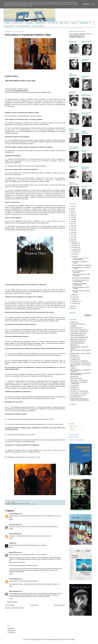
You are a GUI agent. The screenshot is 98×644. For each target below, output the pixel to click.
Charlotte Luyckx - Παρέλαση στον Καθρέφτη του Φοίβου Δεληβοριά (79, 399)
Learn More (86, 4)
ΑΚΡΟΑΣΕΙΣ (29, 23)
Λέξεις (72, 368)
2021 (72, 215)
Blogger (73, 640)
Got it (93, 4)
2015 (72, 228)
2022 (72, 213)
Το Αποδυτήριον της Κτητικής (78, 395)
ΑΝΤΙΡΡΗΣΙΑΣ (84, 23)
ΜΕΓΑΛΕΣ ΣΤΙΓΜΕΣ (24, 26)
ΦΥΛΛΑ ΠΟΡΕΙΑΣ (38, 26)
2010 (72, 239)
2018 (72, 222)
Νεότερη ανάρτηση (10, 605)
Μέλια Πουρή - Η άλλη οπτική (78, 380)
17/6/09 (11, 586)
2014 (72, 230)
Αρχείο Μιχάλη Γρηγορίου (77, 341)
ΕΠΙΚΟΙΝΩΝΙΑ (12, 632)
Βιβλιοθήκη (73, 345)
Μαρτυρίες (73, 376)
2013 (72, 233)
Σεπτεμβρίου (75, 250)
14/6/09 (11, 529)
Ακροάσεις (73, 322)
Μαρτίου (74, 299)
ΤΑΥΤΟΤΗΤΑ (11, 628)
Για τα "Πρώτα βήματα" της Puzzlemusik (78, 272)
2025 (72, 206)
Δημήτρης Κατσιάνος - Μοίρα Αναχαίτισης (81, 350)
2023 (72, 211)
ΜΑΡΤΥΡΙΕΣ (64, 23)
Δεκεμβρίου (75, 243)
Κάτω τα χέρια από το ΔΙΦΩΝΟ (78, 361)
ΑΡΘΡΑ (7, 23)
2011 (72, 237)
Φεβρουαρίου (76, 301)
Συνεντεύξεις (13, 504)
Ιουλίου (74, 254)
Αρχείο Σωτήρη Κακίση (76, 343)
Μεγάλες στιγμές (75, 378)
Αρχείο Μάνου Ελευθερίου (77, 339)
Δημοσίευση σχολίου (12, 602)
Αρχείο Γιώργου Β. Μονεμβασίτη (78, 330)
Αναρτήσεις (74, 426)
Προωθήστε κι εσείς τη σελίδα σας (77, 440)
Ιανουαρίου (75, 304)
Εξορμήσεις (73, 355)
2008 (72, 306)
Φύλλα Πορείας (74, 397)
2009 (72, 241)
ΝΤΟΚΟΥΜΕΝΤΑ (40, 23)
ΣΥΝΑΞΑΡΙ (74, 23)
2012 (72, 235)
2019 (72, 219)
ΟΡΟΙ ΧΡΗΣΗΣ (12, 630)
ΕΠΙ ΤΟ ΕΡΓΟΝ (53, 23)
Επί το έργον (74, 357)
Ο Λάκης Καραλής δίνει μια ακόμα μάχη (82, 265)
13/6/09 (11, 520)
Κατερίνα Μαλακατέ (14, 514)
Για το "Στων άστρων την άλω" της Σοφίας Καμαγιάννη (80, 259)
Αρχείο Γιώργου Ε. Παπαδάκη (78, 332)
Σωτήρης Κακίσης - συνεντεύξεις (78, 393)
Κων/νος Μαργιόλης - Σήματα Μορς (79, 363)
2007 (72, 308)
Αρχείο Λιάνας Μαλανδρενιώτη (78, 337)
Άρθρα (72, 326)
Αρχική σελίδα (34, 605)
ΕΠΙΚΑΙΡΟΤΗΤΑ (10, 26)
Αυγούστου (75, 252)
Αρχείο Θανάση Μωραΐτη (77, 336)
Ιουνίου (74, 256)
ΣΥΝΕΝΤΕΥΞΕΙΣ (17, 23)
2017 (72, 224)
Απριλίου (75, 297)
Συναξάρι (73, 387)
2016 (72, 226)
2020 (72, 217)
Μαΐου (74, 295)
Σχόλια (72, 429)
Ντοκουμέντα (74, 385)
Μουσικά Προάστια (14, 525)
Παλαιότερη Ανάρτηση (59, 605)
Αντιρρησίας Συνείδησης (76, 324)
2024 (72, 209)
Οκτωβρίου (75, 248)
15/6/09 (11, 538)
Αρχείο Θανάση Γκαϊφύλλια (77, 334)
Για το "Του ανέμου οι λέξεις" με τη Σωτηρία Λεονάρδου (80, 281)
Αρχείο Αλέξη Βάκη (75, 328)
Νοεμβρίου (75, 245)
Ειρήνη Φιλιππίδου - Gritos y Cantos (80, 353)
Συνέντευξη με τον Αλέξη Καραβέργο (81, 278)
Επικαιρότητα (74, 359)
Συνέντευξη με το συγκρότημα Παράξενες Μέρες (79, 284)
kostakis (11, 543)
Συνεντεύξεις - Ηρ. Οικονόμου (23, 504)
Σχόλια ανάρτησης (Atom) (18, 608)
